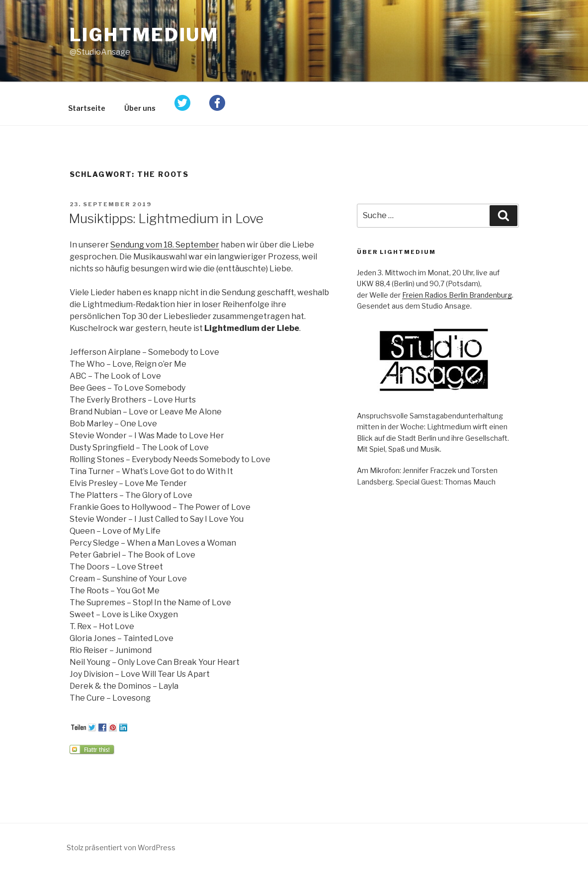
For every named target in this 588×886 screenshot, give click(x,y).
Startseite (87, 108)
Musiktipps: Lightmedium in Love (166, 218)
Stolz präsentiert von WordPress (121, 847)
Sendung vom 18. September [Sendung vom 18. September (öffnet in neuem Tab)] (165, 245)
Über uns (140, 108)
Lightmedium (144, 35)
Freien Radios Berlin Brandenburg (457, 295)
